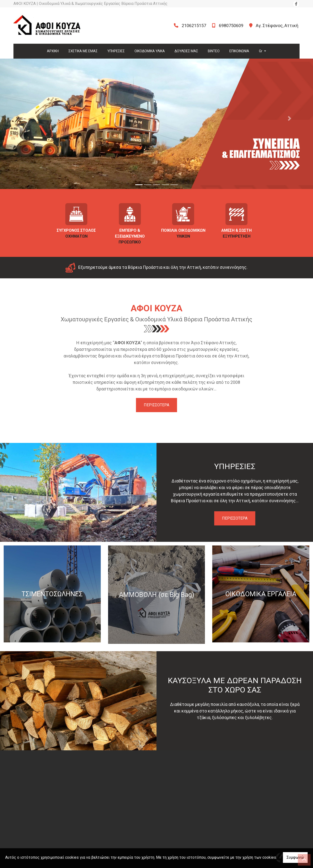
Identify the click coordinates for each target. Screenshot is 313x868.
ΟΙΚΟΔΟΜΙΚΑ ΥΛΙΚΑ (150, 51)
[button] (23, 118)
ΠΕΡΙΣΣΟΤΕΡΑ (156, 405)
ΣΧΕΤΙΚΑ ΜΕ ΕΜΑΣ (83, 51)
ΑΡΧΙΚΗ (53, 51)
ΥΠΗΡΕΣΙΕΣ (116, 51)
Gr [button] (261, 51)
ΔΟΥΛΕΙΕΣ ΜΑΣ (186, 51)
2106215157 (194, 26)
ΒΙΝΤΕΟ (214, 51)
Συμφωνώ (295, 857)
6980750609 (231, 26)
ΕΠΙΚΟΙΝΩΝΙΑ (239, 51)
